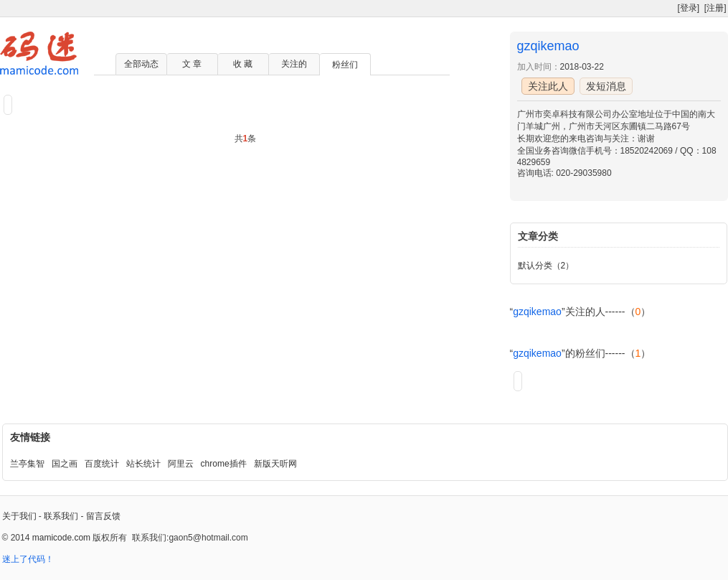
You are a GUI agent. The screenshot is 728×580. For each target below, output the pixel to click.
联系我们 (61, 516)
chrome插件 (224, 464)
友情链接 (30, 437)
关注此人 (548, 86)
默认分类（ (539, 266)
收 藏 (243, 64)
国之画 (65, 464)
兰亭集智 (27, 464)
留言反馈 (103, 516)
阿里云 (181, 464)
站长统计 (143, 464)
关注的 (294, 64)
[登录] (688, 8)
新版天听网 (275, 464)
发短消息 (606, 86)
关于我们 (19, 516)
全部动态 (141, 64)
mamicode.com (61, 538)
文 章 (192, 64)
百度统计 (102, 464)
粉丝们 (345, 65)
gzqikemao (548, 46)
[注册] (715, 8)
